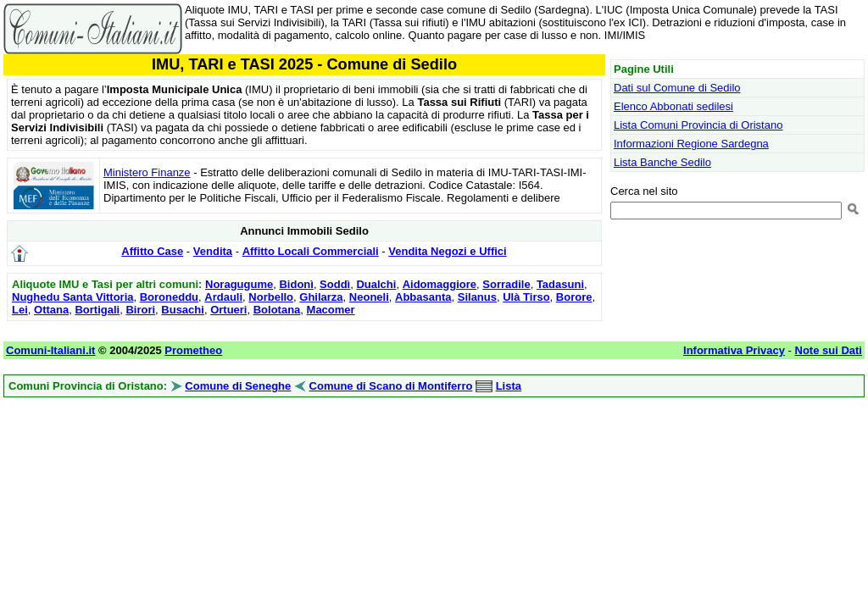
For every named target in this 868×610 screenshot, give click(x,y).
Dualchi (376, 284)
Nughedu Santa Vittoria (73, 297)
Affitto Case (152, 251)
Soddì (335, 284)
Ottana (51, 310)
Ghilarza (321, 297)
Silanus (477, 297)
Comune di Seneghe (238, 386)
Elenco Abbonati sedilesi (673, 106)
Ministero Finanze (147, 172)
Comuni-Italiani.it (50, 350)
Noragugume (239, 284)
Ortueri (228, 310)
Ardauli (223, 297)
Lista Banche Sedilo (662, 162)
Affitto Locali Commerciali (311, 251)
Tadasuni (560, 284)
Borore (574, 297)
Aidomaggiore (440, 284)
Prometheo (193, 350)
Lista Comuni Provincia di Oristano (698, 125)
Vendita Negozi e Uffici (447, 251)
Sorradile (506, 284)
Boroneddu (169, 297)
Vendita (213, 251)
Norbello (271, 297)
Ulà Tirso (526, 297)
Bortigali (97, 310)
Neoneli (369, 297)
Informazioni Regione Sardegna (691, 144)
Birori (140, 310)
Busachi (183, 310)
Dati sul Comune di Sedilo (677, 88)
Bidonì (296, 284)
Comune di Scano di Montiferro (391, 386)
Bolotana (277, 310)
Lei (20, 310)
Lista (509, 386)
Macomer (331, 310)
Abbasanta (423, 297)
